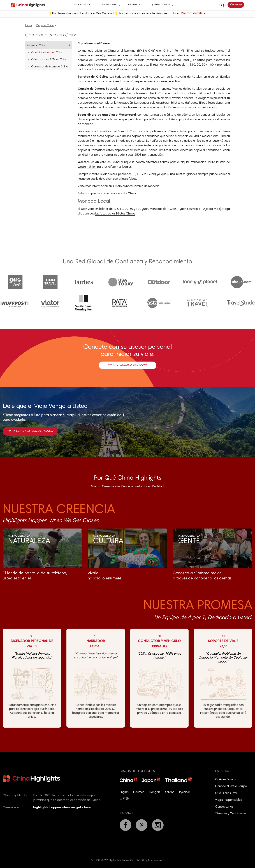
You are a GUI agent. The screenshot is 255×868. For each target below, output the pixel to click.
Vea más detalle (193, 14)
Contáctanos (224, 807)
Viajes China (110, 5)
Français (154, 792)
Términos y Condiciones (231, 814)
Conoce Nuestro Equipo (231, 786)
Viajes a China (45, 26)
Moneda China (37, 46)
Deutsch (139, 792)
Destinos (134, 5)
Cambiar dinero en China (47, 53)
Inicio (29, 26)
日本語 (124, 799)
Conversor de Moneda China (50, 67)
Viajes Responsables (228, 800)
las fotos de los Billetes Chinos (115, 214)
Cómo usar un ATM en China (49, 60)
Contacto (236, 5)
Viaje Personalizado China (128, 365)
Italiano (170, 792)
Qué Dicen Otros (226, 793)
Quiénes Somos (161, 5)
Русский (185, 792)
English (124, 792)
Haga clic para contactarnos (30, 431)
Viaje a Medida (83, 5)
